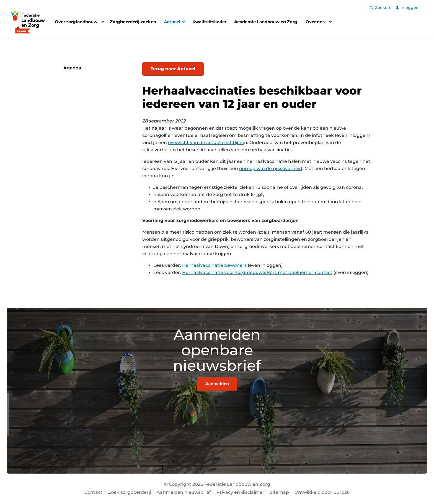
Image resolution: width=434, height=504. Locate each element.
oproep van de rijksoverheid (271, 169)
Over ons (315, 22)
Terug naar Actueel (173, 69)
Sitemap (279, 492)
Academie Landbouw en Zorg (266, 22)
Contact (93, 492)
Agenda (72, 68)
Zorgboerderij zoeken (133, 22)
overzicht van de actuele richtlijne (206, 143)
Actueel (174, 22)
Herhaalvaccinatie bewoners (214, 265)
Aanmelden (217, 384)
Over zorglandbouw (76, 22)
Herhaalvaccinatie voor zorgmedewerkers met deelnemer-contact (257, 272)
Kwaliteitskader (209, 22)
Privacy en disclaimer (240, 492)
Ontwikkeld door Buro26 (322, 492)
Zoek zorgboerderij (130, 492)
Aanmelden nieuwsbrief (184, 492)
